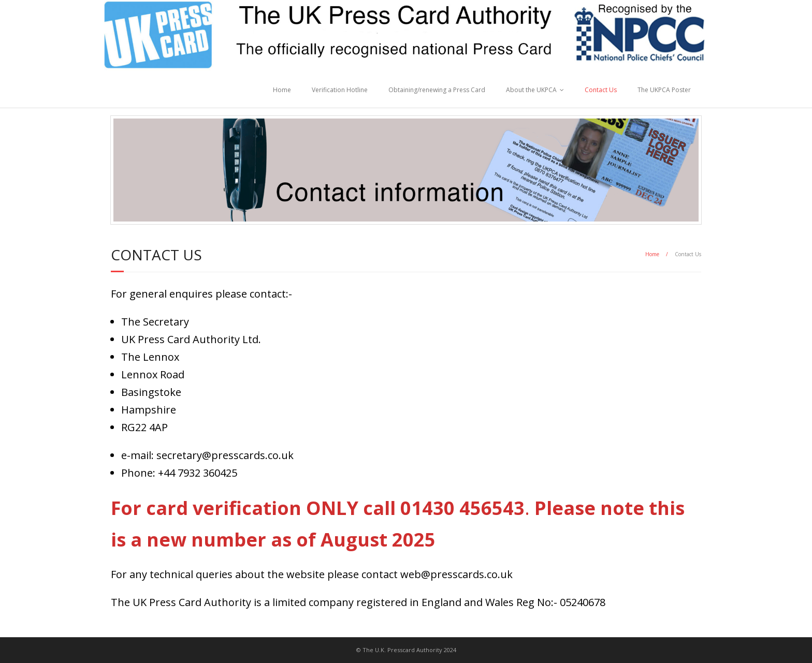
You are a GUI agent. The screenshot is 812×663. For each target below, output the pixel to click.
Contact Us (601, 90)
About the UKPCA (531, 90)
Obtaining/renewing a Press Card (437, 90)
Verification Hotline (340, 90)
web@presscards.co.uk (456, 574)
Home (282, 90)
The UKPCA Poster (664, 90)
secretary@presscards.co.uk (225, 455)
